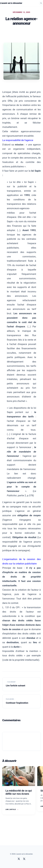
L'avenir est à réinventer (11, 3)
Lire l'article (12, 810)
